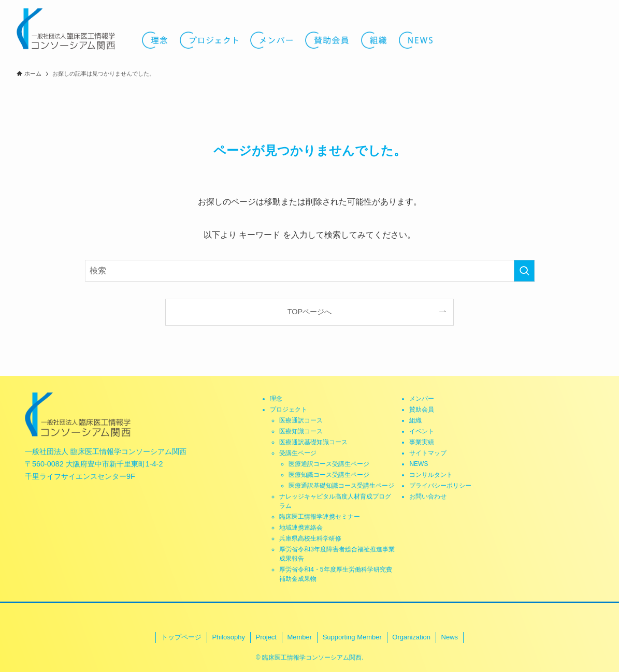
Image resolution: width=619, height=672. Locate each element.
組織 (415, 420)
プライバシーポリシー (440, 486)
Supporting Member (352, 637)
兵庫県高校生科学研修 (310, 538)
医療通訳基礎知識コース (313, 442)
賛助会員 (422, 410)
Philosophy (228, 637)
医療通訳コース (301, 420)
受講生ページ (298, 453)
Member (299, 637)
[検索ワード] (310, 271)
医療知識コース (301, 431)
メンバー (422, 399)
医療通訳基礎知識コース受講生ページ (341, 486)
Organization (411, 637)
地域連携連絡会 (301, 528)
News (450, 637)
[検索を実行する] (524, 271)
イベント (422, 431)
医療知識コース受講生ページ (329, 475)
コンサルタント (431, 475)
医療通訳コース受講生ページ (329, 464)
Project (266, 637)
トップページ (181, 637)
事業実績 (422, 442)
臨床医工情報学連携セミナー (320, 517)
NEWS (419, 464)
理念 (276, 399)
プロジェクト (289, 410)
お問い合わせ (428, 496)
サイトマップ (428, 453)
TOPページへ (309, 312)
